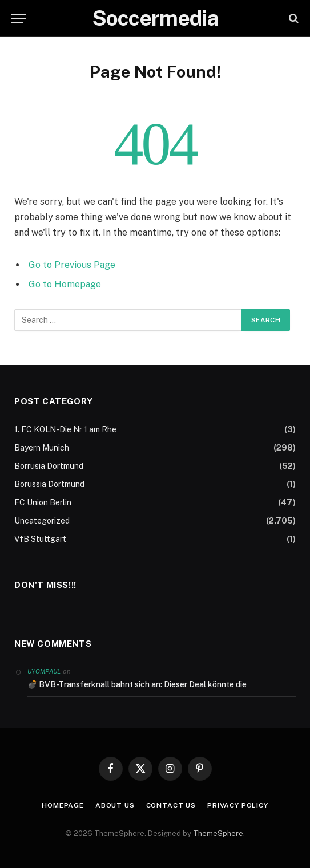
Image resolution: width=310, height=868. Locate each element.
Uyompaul (44, 671)
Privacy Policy (238, 805)
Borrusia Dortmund (49, 466)
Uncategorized (42, 521)
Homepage (63, 805)
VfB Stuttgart (40, 539)
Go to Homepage (65, 284)
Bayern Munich (42, 448)
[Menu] (19, 19)
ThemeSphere (218, 833)
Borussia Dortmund (49, 484)
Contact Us (171, 805)
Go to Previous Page (72, 265)
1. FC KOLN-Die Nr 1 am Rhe (65, 429)
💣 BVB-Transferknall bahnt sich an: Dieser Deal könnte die (137, 684)
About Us (115, 805)
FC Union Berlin (43, 502)
